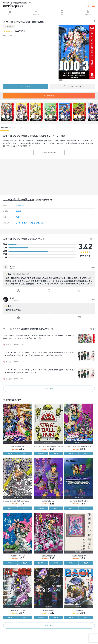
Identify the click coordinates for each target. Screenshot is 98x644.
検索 (62, 13)
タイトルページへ (49, 153)
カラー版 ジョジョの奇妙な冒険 (19, 136)
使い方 (86, 6)
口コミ (13, 127)
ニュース (21, 127)
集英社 (18, 211)
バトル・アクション (37, 223)
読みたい (10, 454)
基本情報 (5, 127)
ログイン (88, 13)
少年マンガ (20, 217)
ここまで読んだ (26, 86)
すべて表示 (49, 389)
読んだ (25, 454)
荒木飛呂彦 (9, 27)
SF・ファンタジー (22, 223)
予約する (49, 96)
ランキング (36, 13)
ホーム (10, 13)
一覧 (90, 239)
